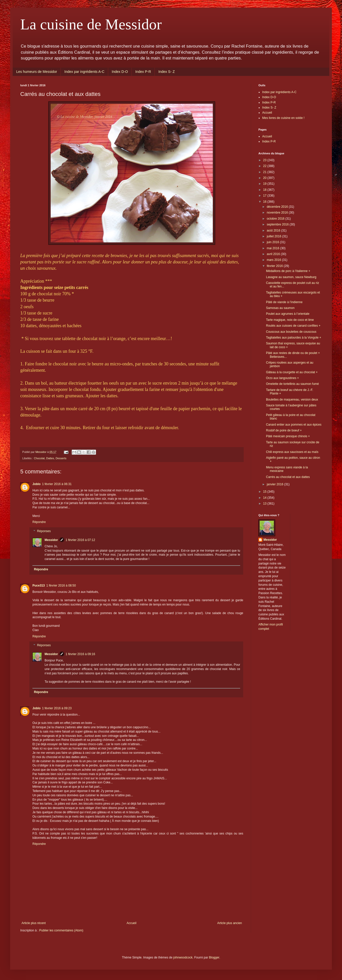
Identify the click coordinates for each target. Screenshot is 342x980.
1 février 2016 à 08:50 (61, 586)
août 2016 (274, 231)
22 (265, 166)
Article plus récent (34, 923)
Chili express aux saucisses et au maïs (292, 452)
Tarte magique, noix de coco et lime (290, 320)
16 (265, 202)
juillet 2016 (274, 236)
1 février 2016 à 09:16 (80, 654)
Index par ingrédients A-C (84, 72)
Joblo (36, 484)
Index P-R (143, 72)
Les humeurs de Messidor (37, 72)
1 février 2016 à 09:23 (57, 708)
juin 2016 (273, 242)
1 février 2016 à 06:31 (57, 484)
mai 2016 (273, 248)
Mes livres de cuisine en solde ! (283, 118)
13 (265, 504)
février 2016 (275, 266)
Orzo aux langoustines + (282, 378)
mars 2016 (274, 260)
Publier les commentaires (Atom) (61, 930)
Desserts (61, 458)
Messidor (51, 540)
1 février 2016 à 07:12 (80, 540)
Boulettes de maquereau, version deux (292, 400)
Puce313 (39, 586)
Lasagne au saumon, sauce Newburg (291, 277)
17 (265, 196)
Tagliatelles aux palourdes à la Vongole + (294, 338)
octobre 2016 (276, 219)
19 (265, 184)
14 (265, 498)
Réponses (44, 531)
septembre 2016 (278, 224)
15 (265, 492)
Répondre (39, 522)
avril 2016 (274, 254)
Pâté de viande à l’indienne (284, 302)
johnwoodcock (183, 957)
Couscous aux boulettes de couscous (291, 332)
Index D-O (120, 72)
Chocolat (39, 458)
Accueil (132, 923)
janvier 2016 (275, 484)
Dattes (50, 458)
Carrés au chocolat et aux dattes (288, 477)
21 (265, 172)
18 (265, 190)
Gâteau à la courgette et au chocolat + (292, 372)
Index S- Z (167, 72)
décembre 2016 (278, 207)
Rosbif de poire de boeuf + (284, 430)
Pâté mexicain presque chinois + (288, 436)
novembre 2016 (278, 213)
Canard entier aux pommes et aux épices (294, 425)
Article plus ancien (230, 923)
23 (265, 160)
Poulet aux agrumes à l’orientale (288, 314)
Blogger (214, 957)
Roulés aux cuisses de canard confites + (293, 326)
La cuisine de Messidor (91, 24)
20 (265, 178)
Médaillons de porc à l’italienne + (288, 271)
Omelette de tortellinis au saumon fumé (292, 384)
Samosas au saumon (280, 308)
